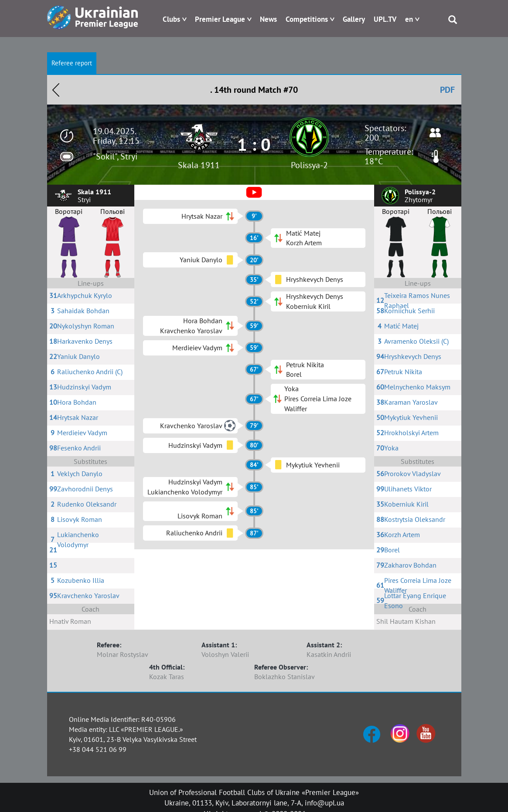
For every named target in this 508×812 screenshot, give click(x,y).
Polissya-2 (309, 165)
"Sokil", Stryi (115, 156)
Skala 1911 (199, 165)
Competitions (307, 19)
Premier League (220, 19)
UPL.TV (385, 19)
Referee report (72, 63)
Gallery (354, 19)
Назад (56, 90)
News (268, 19)
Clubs (171, 19)
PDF (447, 90)
